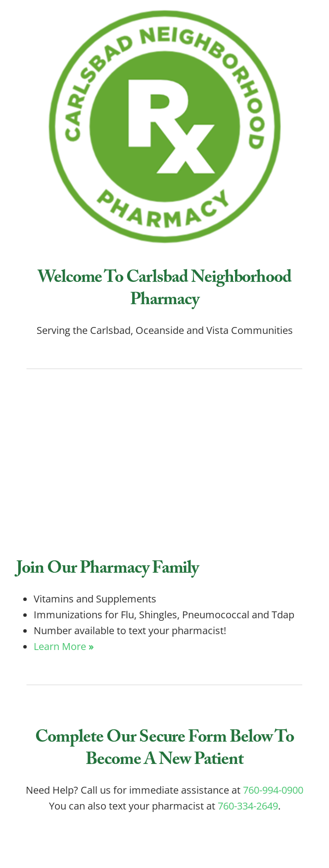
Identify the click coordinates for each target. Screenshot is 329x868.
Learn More (64, 646)
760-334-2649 (248, 806)
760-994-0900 (273, 790)
